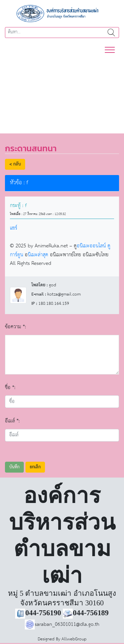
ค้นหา (111, 33)
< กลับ (15, 164)
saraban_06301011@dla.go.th (62, 624)
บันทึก (14, 467)
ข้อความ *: (16, 327)
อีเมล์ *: (12, 421)
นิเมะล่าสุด (38, 255)
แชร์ (14, 228)
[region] (62, 90)
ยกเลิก (35, 467)
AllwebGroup (74, 639)
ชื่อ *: (10, 388)
